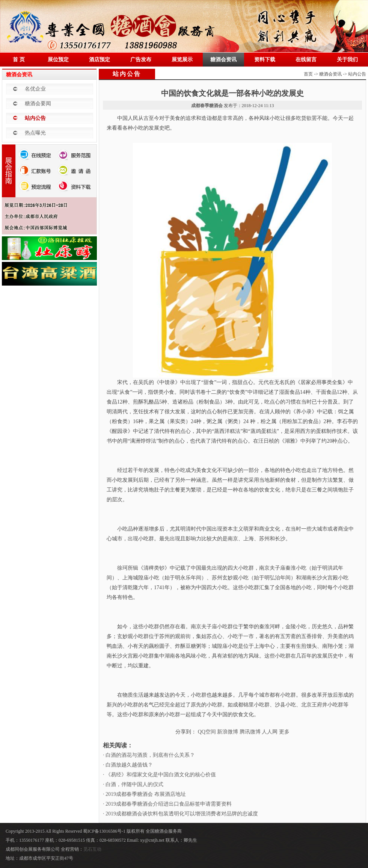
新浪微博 (228, 732)
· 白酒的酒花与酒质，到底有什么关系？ (149, 755)
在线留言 (306, 60)
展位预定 (58, 60)
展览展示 (182, 60)
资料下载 (265, 60)
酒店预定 (100, 60)
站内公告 (35, 118)
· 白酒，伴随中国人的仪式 (133, 784)
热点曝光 (35, 133)
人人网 (270, 732)
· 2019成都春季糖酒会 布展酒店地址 (144, 794)
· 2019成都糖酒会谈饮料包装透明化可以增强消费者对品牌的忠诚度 (180, 814)
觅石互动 (92, 849)
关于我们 (347, 60)
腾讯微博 (250, 732)
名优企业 (35, 89)
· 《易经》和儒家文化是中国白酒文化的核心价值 (159, 775)
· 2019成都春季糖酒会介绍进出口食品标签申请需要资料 (167, 804)
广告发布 (141, 60)
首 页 (19, 60)
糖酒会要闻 (38, 104)
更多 (284, 732)
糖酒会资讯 (223, 60)
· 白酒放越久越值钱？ (128, 765)
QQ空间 (207, 732)
